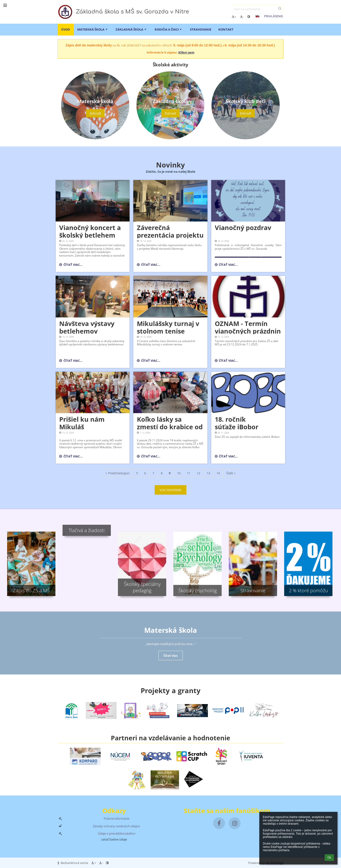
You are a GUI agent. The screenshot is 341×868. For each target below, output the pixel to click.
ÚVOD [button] (66, 29)
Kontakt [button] (226, 29)
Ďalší (232, 473)
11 (188, 473)
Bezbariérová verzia (73, 863)
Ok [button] (329, 858)
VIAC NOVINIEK (170, 490)
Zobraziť (95, 113)
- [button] (242, 17)
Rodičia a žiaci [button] (169, 29)
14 (218, 473)
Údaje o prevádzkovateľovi (117, 833)
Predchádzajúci (117, 473)
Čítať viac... (71, 265)
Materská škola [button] (93, 29)
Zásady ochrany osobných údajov (117, 826)
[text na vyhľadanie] (258, 9)
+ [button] (234, 17)
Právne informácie (117, 818)
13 (208, 473)
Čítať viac (171, 656)
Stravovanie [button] (201, 29)
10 (179, 473)
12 (198, 473)
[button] (257, 16)
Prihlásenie (274, 16)
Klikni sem (186, 52)
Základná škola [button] (131, 29)
